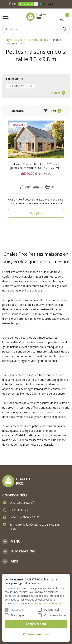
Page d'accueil (13, 40)
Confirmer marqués (36, 634)
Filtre (53, 111)
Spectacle (17, 111)
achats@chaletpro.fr (22, 502)
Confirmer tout (36, 624)
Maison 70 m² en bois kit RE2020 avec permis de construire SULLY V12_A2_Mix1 (36, 166)
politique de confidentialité (48, 603)
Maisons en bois (38, 40)
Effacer (55, 93)
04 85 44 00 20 (19, 510)
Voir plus (36, 213)
